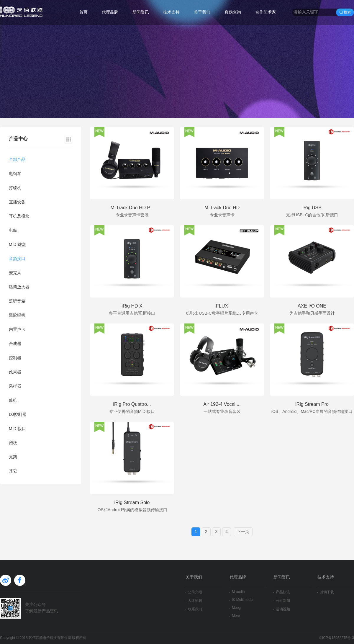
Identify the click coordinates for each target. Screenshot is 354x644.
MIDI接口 (17, 429)
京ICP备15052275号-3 (336, 638)
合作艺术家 (265, 13)
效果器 (15, 372)
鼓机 (13, 401)
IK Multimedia (241, 600)
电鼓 (13, 231)
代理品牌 (110, 13)
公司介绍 (194, 592)
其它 (13, 471)
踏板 (13, 443)
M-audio (237, 592)
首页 (83, 13)
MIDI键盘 (17, 245)
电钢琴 (15, 174)
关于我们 (202, 13)
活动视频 (282, 609)
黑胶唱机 (17, 316)
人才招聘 (194, 601)
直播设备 (17, 202)
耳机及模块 (19, 216)
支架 (13, 457)
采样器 (15, 386)
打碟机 (15, 188)
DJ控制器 (18, 415)
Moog (235, 608)
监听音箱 (17, 301)
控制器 (15, 358)
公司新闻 (282, 601)
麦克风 (15, 273)
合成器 (15, 344)
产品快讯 (282, 592)
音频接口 (17, 259)
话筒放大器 (19, 287)
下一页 (243, 532)
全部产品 (17, 160)
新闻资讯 (141, 13)
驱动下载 (326, 592)
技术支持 (171, 13)
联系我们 (194, 609)
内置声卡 (17, 330)
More (235, 616)
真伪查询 (233, 13)
